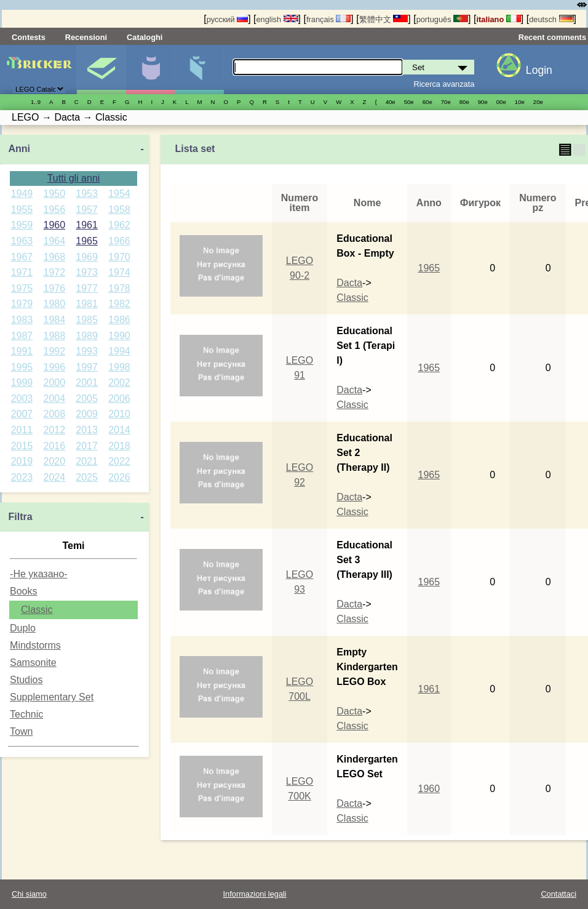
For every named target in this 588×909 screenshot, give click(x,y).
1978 (119, 288)
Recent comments (552, 37)
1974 (119, 272)
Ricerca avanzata (444, 84)
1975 (22, 288)
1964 (54, 241)
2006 (119, 398)
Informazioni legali (255, 894)
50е (409, 102)
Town (21, 731)
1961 (87, 225)
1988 (54, 336)
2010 (119, 414)
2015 (22, 446)
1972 (54, 272)
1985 (87, 320)
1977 (87, 288)
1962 (119, 225)
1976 (54, 288)
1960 (54, 225)
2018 (119, 446)
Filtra (20, 517)
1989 (87, 336)
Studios (26, 680)
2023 (22, 477)
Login (539, 70)
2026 (119, 477)
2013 (87, 430)
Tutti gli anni (74, 178)
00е (501, 102)
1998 (119, 367)
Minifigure (150, 70)
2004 (54, 398)
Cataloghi (145, 37)
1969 (87, 257)
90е (483, 102)
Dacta (349, 283)
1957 (87, 210)
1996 (54, 367)
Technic (26, 714)
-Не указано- (39, 574)
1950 (54, 194)
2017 (87, 446)
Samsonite (33, 663)
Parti (199, 70)
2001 (87, 382)
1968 (54, 257)
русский (227, 19)
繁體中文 (384, 19)
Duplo (23, 628)
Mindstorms (35, 645)
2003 (22, 398)
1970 (119, 257)
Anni (19, 149)
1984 (54, 320)
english (277, 19)
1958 (119, 210)
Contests (29, 37)
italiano (498, 19)
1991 (22, 351)
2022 (119, 461)
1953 (87, 194)
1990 (119, 336)
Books (23, 591)
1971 (22, 272)
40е (391, 102)
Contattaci (558, 894)
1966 (119, 241)
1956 (54, 210)
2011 (22, 430)
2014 (119, 430)
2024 (54, 477)
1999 (22, 382)
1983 (22, 320)
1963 (22, 241)
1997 (87, 367)
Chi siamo (29, 894)
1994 (119, 351)
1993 (87, 351)
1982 (119, 304)
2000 (54, 382)
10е (520, 102)
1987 (22, 336)
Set (101, 70)
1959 (22, 225)
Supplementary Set (52, 697)
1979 (22, 304)
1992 (54, 351)
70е (446, 102)
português (442, 19)
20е (538, 102)
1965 (87, 241)
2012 (54, 430)
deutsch (551, 19)
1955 (22, 210)
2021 (87, 461)
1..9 (36, 102)
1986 (119, 320)
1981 (87, 304)
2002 (119, 382)
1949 (22, 194)
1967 (22, 257)
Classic (37, 610)
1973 (87, 272)
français (328, 19)
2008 (54, 414)
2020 (54, 461)
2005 (87, 398)
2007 (22, 414)
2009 (87, 414)
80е (464, 102)
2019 (22, 461)
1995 (22, 367)
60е (427, 102)
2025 (87, 477)
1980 (54, 304)
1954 (119, 194)
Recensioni (86, 37)
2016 (54, 446)
